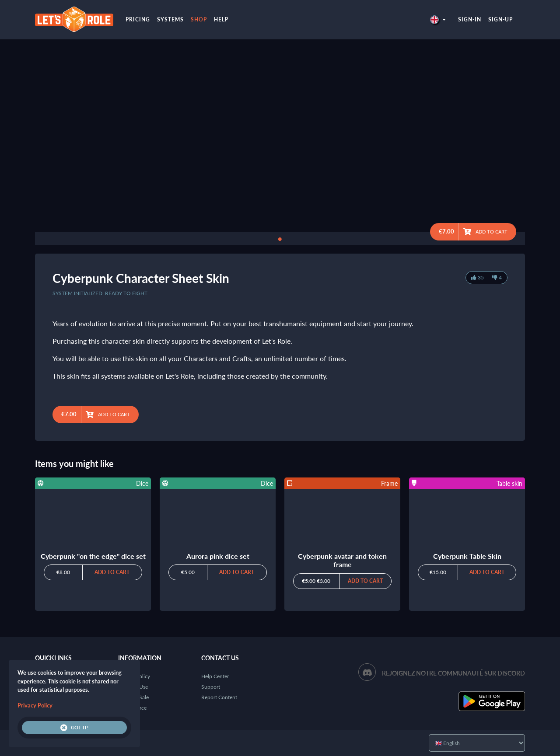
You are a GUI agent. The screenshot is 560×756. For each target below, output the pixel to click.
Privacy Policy (35, 705)
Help (221, 19)
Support (211, 687)
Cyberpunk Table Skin (467, 556)
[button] (438, 19)
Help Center (215, 676)
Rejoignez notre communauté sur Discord (453, 673)
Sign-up (500, 19)
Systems (170, 19)
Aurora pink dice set (218, 556)
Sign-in (470, 19)
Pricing (138, 19)
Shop (199, 19)
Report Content (219, 697)
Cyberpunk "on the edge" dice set (93, 556)
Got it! (74, 728)
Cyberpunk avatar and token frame (342, 560)
